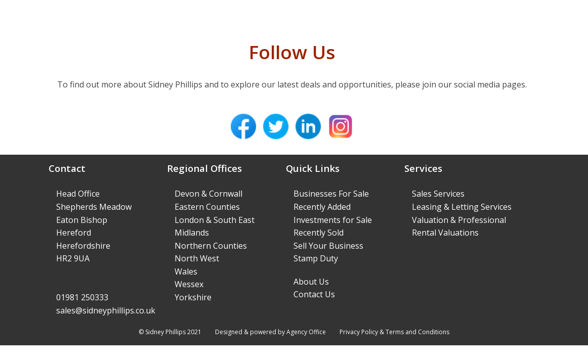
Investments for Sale (333, 220)
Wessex (189, 284)
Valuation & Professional (459, 220)
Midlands (192, 233)
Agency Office (306, 332)
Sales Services (438, 194)
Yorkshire (193, 297)
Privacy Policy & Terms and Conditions (394, 332)
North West (197, 258)
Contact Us (314, 294)
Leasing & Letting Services (462, 207)
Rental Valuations (445, 233)
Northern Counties (211, 246)
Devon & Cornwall (208, 194)
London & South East (215, 220)
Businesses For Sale (331, 194)
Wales (186, 271)
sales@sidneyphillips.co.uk (106, 310)
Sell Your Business (328, 246)
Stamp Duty (316, 258)
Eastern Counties (207, 207)
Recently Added (322, 207)
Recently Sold (319, 233)
